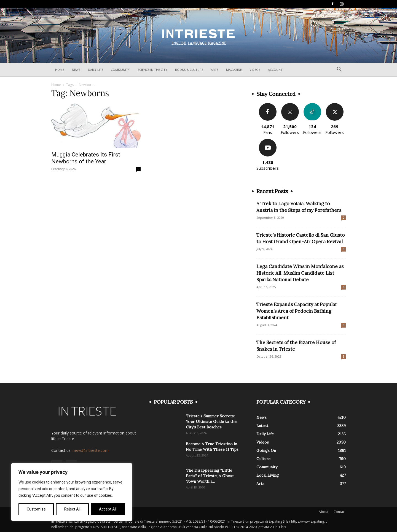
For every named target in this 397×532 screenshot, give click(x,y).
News (76, 70)
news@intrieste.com (91, 450)
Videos (255, 70)
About (324, 512)
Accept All (108, 509)
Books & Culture (189, 70)
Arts (215, 70)
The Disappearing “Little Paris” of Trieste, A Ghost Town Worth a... (210, 476)
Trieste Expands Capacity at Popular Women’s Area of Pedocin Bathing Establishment (297, 311)
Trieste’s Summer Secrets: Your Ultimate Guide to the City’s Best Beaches (211, 422)
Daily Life (96, 70)
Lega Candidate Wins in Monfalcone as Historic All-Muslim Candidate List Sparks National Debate (300, 273)
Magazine (234, 70)
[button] (339, 70)
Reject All (72, 509)
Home (60, 70)
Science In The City (152, 70)
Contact (340, 512)
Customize (36, 509)
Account (275, 70)
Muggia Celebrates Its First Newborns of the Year (86, 158)
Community (120, 70)
